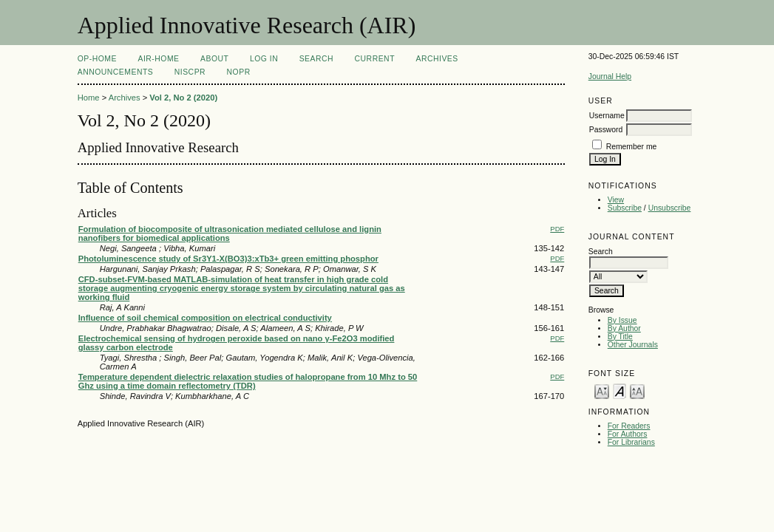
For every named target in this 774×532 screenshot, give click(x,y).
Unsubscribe (670, 208)
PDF (557, 229)
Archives (437, 59)
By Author (624, 328)
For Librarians (631, 442)
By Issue (622, 320)
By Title (620, 337)
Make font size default (619, 391)
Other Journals (633, 345)
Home (89, 98)
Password (606, 130)
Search (316, 59)
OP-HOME (97, 59)
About (214, 59)
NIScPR (190, 72)
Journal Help (610, 76)
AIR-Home (158, 59)
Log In (264, 59)
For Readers (629, 426)
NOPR (239, 72)
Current (375, 59)
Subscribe (625, 208)
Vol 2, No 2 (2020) (183, 98)
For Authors (628, 434)
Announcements (116, 72)
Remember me (632, 147)
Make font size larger (637, 391)
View (616, 200)
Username (607, 116)
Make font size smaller (602, 391)
